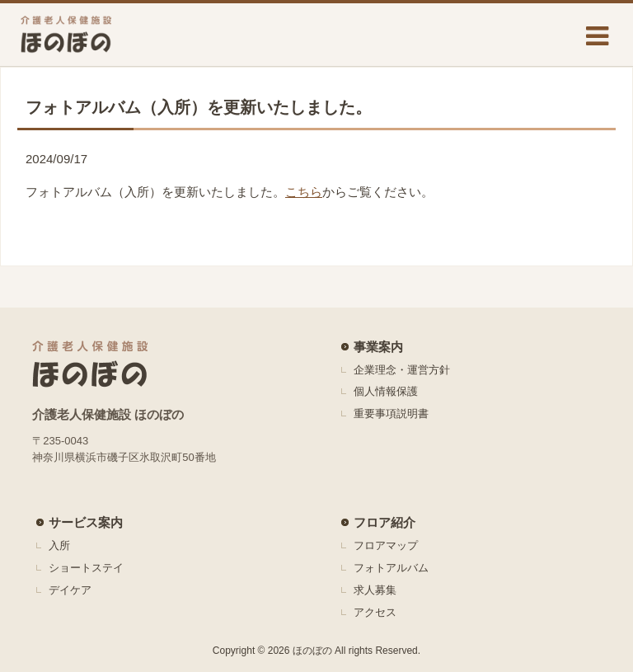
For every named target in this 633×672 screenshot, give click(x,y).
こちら (304, 192)
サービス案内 (86, 522)
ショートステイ (86, 568)
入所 (59, 545)
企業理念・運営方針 (402, 370)
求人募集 (375, 590)
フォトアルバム (391, 568)
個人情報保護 (386, 391)
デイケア (70, 590)
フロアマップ (386, 545)
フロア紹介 (384, 522)
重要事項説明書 (391, 414)
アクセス (375, 612)
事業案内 (378, 347)
